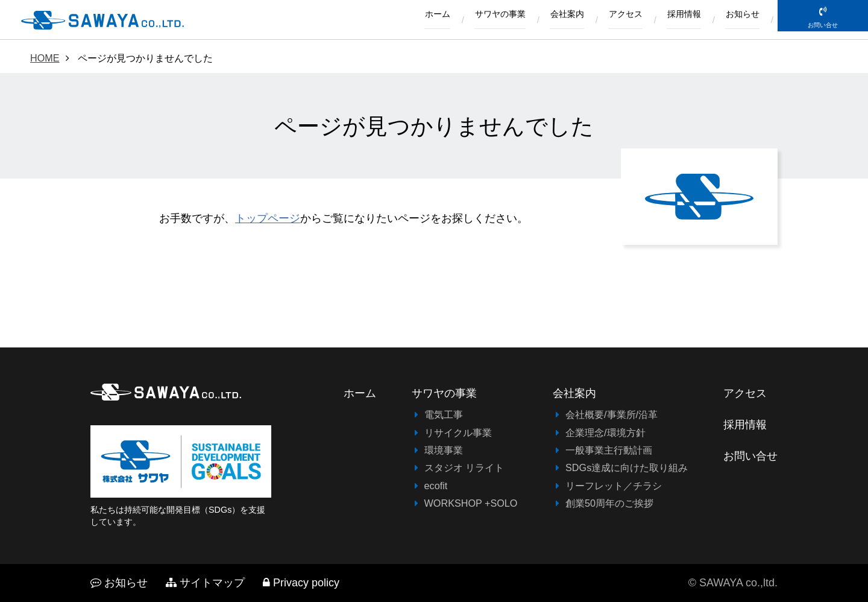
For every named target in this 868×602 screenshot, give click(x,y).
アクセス (605, 20)
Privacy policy (301, 583)
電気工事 (444, 414)
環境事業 (444, 450)
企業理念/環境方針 (605, 432)
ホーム (392, 20)
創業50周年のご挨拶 (609, 503)
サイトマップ (205, 583)
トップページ (268, 218)
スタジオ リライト (464, 467)
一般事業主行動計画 (609, 450)
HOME (45, 58)
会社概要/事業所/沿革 (612, 414)
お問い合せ (823, 37)
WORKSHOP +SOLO (471, 503)
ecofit (436, 486)
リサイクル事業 (458, 432)
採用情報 (672, 20)
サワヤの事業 (464, 20)
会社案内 (539, 20)
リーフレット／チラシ (614, 486)
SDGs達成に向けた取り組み (627, 467)
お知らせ (738, 20)
